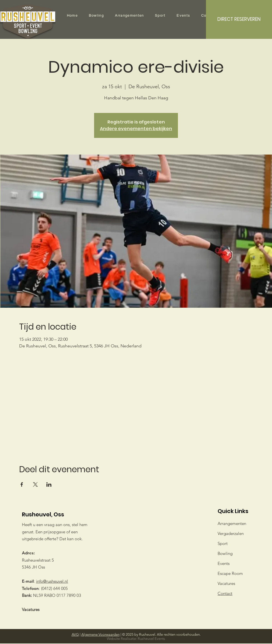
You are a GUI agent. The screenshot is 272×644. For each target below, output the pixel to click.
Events (224, 563)
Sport (223, 543)
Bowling (225, 553)
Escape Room (230, 573)
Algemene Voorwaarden (100, 634)
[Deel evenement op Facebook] (22, 484)
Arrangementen (232, 523)
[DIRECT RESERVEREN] (239, 19)
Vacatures (31, 609)
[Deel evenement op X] (35, 484)
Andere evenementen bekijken (136, 129)
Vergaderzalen (231, 533)
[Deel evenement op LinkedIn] (49, 484)
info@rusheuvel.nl (52, 581)
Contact (225, 593)
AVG (75, 634)
